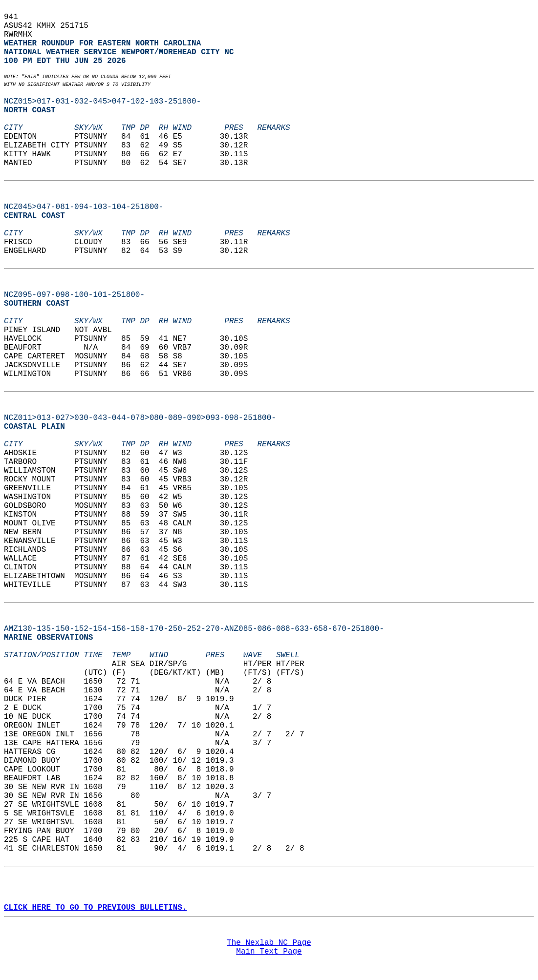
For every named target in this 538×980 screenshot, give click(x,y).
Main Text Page (269, 952)
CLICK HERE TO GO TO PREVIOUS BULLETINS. (95, 908)
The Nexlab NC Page (269, 943)
